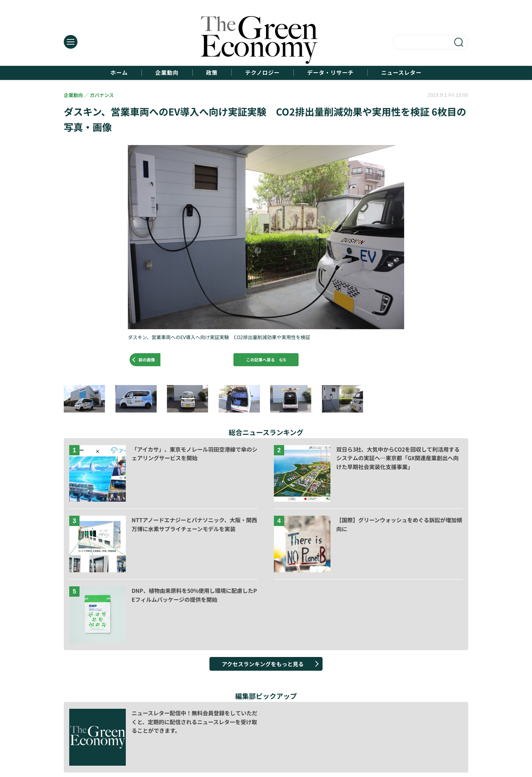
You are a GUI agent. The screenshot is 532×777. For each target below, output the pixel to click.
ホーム (119, 73)
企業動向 (167, 73)
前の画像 (147, 360)
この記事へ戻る (266, 360)
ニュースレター (401, 73)
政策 (212, 73)
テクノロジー (262, 73)
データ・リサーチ (330, 73)
